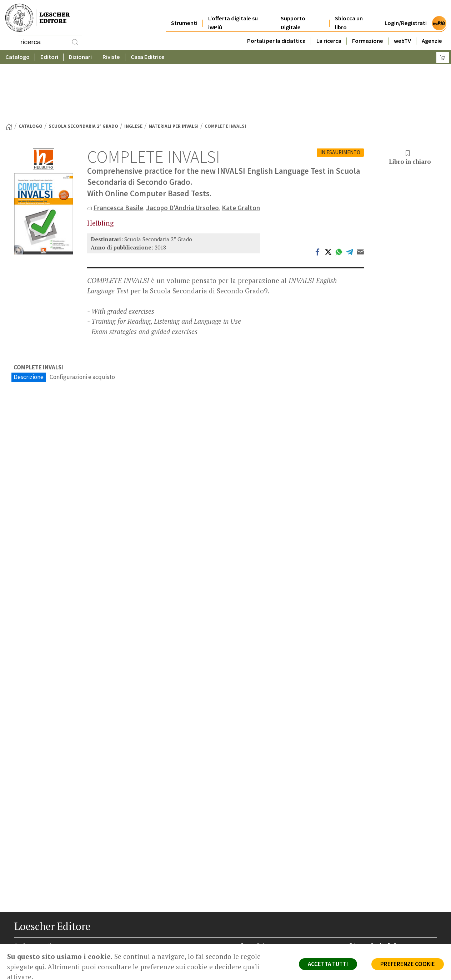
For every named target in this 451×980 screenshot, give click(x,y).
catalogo (31, 69)
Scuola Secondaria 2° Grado (83, 69)
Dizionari (80, 55)
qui (40, 967)
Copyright (360, 906)
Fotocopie (361, 923)
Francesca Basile (118, 151)
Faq (244, 914)
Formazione (368, 33)
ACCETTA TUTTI (326, 964)
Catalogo (17, 55)
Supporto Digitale (293, 15)
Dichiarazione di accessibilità (382, 931)
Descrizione (29, 320)
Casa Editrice (148, 55)
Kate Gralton (242, 151)
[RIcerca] (75, 41)
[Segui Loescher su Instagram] (34, 956)
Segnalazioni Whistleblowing (382, 897)
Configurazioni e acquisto (82, 320)
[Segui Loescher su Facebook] (21, 956)
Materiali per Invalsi (174, 69)
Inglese (133, 69)
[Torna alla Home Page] (9, 70)
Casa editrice (255, 889)
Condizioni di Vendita (373, 914)
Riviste (111, 55)
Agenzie (432, 33)
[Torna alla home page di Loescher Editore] (37, 16)
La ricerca (329, 33)
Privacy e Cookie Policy (375, 889)
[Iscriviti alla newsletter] (76, 956)
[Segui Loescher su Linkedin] (48, 956)
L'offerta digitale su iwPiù (233, 15)
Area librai (251, 906)
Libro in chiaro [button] (410, 101)
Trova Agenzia (256, 897)
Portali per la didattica (276, 33)
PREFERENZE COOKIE (407, 964)
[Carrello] (443, 55)
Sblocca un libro (349, 15)
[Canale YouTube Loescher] (62, 956)
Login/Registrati (406, 15)
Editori (49, 55)
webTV (402, 33)
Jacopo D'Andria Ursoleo (183, 151)
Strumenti (184, 15)
